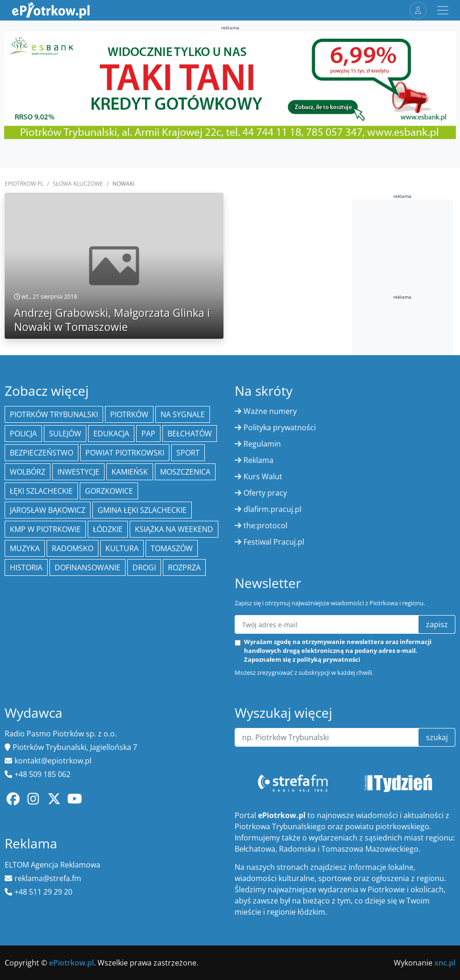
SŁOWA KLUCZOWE (78, 184)
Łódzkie (108, 529)
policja (23, 434)
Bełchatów (190, 434)
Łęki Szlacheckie (41, 491)
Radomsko (73, 548)
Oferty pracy (265, 493)
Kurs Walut (263, 476)
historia (26, 567)
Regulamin (262, 444)
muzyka (25, 548)
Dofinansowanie (87, 567)
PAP (148, 434)
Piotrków (129, 414)
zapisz (437, 624)
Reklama (258, 460)
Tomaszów (172, 548)
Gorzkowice (109, 491)
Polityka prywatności (280, 427)
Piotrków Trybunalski (54, 414)
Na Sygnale (183, 414)
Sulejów (65, 434)
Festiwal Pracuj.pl (274, 542)
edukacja (111, 434)
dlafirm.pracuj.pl (272, 509)
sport (188, 453)
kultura (122, 548)
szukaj (437, 737)
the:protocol (265, 525)
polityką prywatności (328, 659)
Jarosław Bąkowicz (48, 510)
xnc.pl (445, 963)
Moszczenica (185, 472)
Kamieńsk (130, 472)
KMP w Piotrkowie (45, 529)
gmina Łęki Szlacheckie (142, 510)
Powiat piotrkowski (125, 453)
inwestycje (78, 472)
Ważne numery (270, 411)
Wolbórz (28, 472)
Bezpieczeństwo (42, 453)
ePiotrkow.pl (24, 184)
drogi (144, 567)
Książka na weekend (174, 529)
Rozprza (184, 567)
